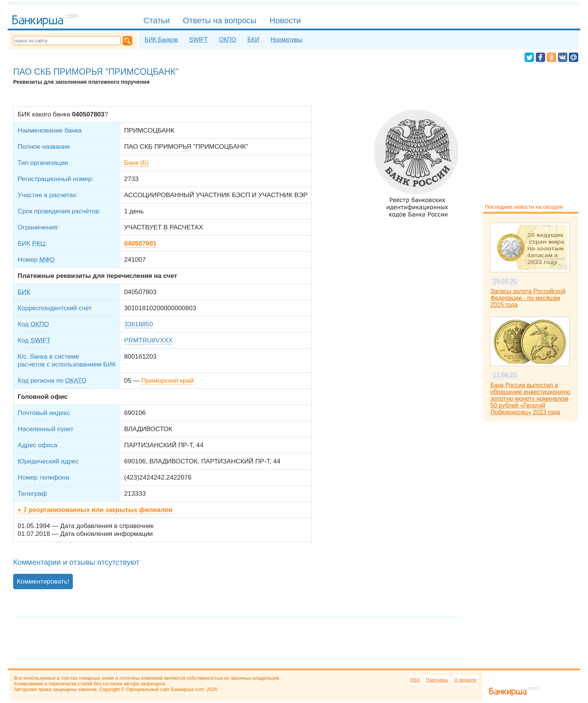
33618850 (138, 324)
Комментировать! (43, 581)
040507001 (140, 243)
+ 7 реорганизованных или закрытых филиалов (95, 510)
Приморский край (168, 380)
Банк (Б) (136, 163)
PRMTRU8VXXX (148, 340)
